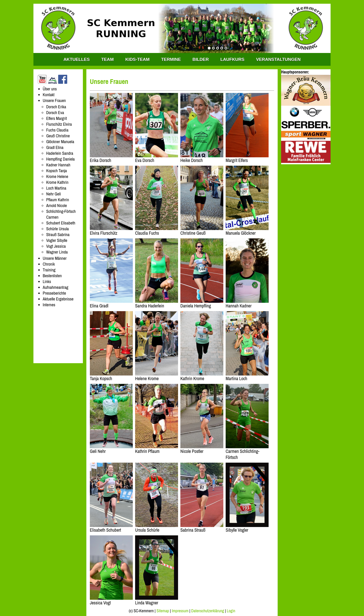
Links (47, 282)
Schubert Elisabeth (61, 223)
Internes (49, 305)
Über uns (50, 89)
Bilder (201, 59)
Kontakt (49, 95)
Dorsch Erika (56, 107)
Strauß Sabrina (58, 235)
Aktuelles (76, 59)
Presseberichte (54, 293)
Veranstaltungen (278, 59)
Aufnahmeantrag (55, 287)
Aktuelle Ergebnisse (58, 299)
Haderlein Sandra (60, 153)
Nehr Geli (54, 194)
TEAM (107, 59)
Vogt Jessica (56, 246)
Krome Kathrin (57, 182)
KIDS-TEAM (138, 59)
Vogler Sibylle (57, 240)
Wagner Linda (57, 252)
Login (231, 611)
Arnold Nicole (57, 206)
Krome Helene (57, 176)
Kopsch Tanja (57, 171)
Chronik (49, 264)
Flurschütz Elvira (59, 124)
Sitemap (163, 611)
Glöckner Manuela (60, 142)
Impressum (180, 611)
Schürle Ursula (57, 229)
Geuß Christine (58, 136)
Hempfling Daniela (60, 159)
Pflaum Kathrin (58, 200)
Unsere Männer (55, 258)
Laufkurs (232, 59)
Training (49, 270)
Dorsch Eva (55, 113)
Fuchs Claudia (57, 130)
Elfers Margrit (57, 118)
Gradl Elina (55, 147)
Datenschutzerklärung (208, 611)
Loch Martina (56, 188)
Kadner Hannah (58, 165)
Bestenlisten (52, 276)
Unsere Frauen (54, 100)
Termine (171, 59)
